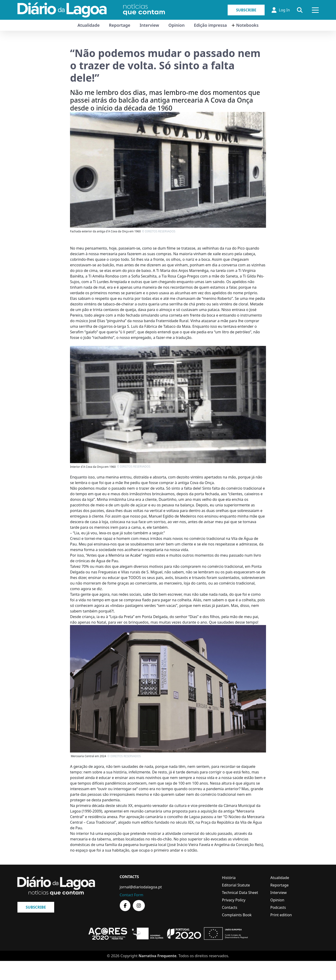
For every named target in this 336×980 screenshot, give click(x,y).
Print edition (281, 915)
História (229, 878)
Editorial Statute (236, 885)
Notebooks (247, 25)
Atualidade (88, 25)
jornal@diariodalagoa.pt (141, 887)
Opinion (176, 25)
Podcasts (278, 907)
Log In (281, 10)
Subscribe (246, 10)
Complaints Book (237, 915)
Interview (149, 25)
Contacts (230, 907)
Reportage (120, 25)
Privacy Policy (234, 900)
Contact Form (132, 895)
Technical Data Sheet (240, 893)
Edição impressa (210, 25)
